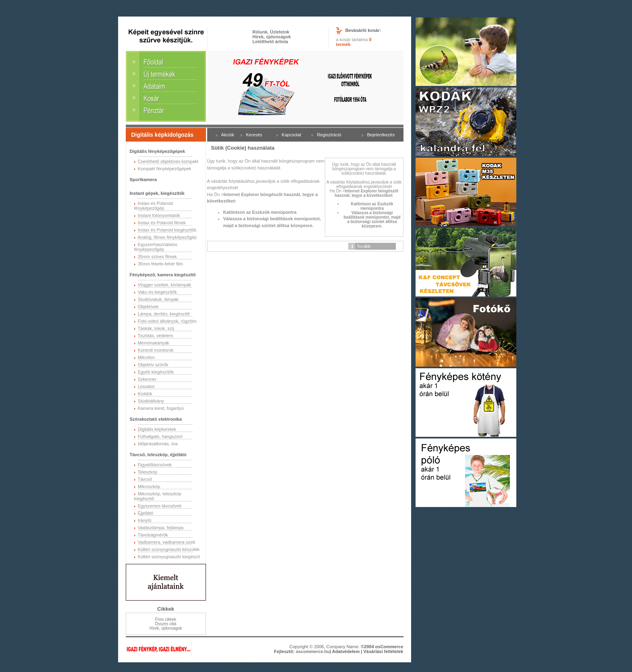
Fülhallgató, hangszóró (160, 436)
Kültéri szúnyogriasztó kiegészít (169, 557)
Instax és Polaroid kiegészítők (167, 230)
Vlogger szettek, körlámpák (165, 285)
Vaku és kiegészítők (157, 292)
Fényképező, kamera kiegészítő (163, 275)
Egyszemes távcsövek (160, 506)
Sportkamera (143, 179)
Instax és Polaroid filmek (162, 223)
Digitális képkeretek (157, 429)
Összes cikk (165, 624)
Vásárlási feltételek (383, 651)
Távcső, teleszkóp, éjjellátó (158, 455)
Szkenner (147, 379)
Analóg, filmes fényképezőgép (167, 237)
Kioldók (145, 394)
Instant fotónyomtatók (159, 215)
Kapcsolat (291, 135)
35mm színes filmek (157, 257)
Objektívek (148, 307)
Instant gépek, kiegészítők (157, 193)
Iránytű (145, 520)
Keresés (254, 135)
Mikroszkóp (149, 486)
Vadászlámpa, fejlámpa (161, 528)
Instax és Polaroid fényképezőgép (154, 206)
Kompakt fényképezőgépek (165, 169)
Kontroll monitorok (156, 350)
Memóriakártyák (154, 343)
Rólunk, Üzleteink (271, 32)
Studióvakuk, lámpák (158, 299)
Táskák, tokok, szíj (156, 328)
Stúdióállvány (151, 401)
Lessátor (146, 386)
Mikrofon (146, 357)
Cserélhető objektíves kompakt (168, 161)
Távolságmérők (153, 535)
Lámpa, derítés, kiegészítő (164, 314)
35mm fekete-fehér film (160, 264)
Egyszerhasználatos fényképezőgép (156, 247)
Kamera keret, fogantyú (161, 408)
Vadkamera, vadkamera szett (166, 542)
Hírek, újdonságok (271, 37)
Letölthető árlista (270, 42)
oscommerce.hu (313, 651)
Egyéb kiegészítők (156, 372)
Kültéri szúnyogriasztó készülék (169, 549)
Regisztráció (329, 135)
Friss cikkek (166, 619)
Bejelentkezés (381, 135)
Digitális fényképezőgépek (158, 151)
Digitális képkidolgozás (163, 135)
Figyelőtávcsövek (155, 465)
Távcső (144, 479)
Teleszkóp (147, 472)
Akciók (228, 135)
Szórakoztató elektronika (156, 419)
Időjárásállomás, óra (158, 444)
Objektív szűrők (153, 365)
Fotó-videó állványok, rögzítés (167, 321)
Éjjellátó (146, 513)
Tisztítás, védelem (155, 336)
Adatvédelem (346, 651)
